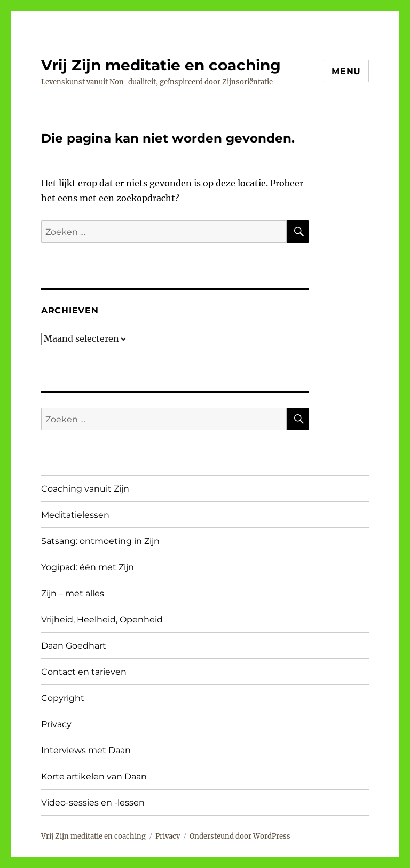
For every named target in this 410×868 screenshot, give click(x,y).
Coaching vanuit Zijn (85, 489)
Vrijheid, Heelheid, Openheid (102, 620)
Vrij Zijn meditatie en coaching (161, 65)
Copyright (63, 698)
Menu (346, 71)
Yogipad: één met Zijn (88, 567)
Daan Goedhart (74, 646)
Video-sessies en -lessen (93, 803)
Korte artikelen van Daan (94, 776)
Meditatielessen (75, 515)
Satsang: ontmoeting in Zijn (100, 541)
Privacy (56, 724)
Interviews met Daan (86, 750)
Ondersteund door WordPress (240, 836)
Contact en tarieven (84, 672)
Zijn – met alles (73, 593)
